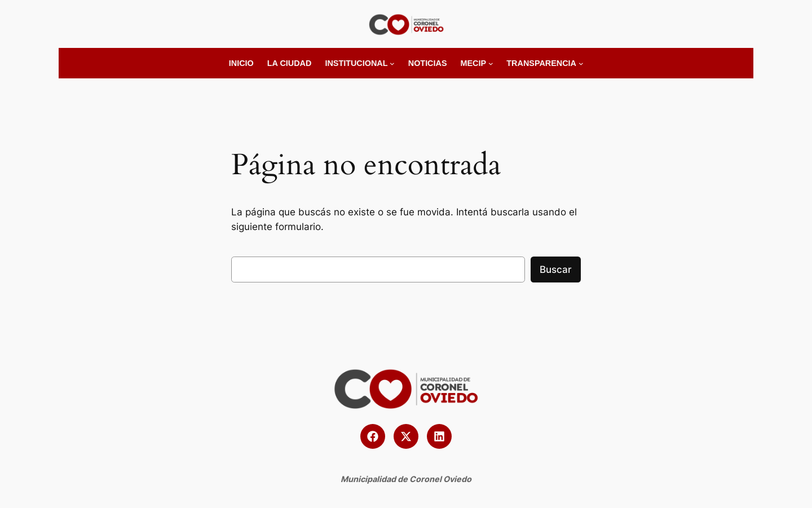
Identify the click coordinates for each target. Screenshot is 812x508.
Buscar (556, 270)
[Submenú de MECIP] (491, 63)
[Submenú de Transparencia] (581, 63)
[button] (373, 436)
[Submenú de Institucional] (392, 63)
